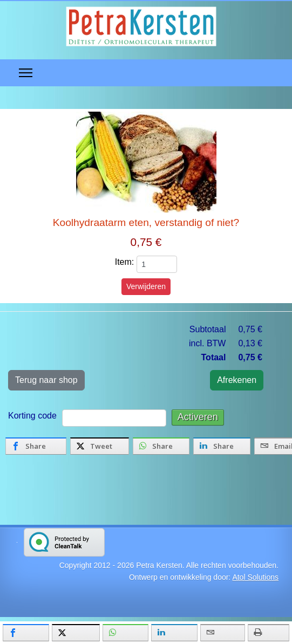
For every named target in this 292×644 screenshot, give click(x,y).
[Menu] (26, 73)
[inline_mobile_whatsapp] (125, 633)
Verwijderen (146, 286)
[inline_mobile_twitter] (76, 633)
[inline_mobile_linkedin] (174, 633)
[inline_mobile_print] (269, 633)
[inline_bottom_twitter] (100, 446)
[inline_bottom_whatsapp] (161, 446)
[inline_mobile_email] (223, 633)
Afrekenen (237, 380)
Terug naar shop (46, 380)
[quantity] (157, 264)
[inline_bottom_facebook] (36, 446)
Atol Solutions (255, 577)
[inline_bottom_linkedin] (222, 446)
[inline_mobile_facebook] (26, 633)
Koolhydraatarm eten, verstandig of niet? (146, 222)
